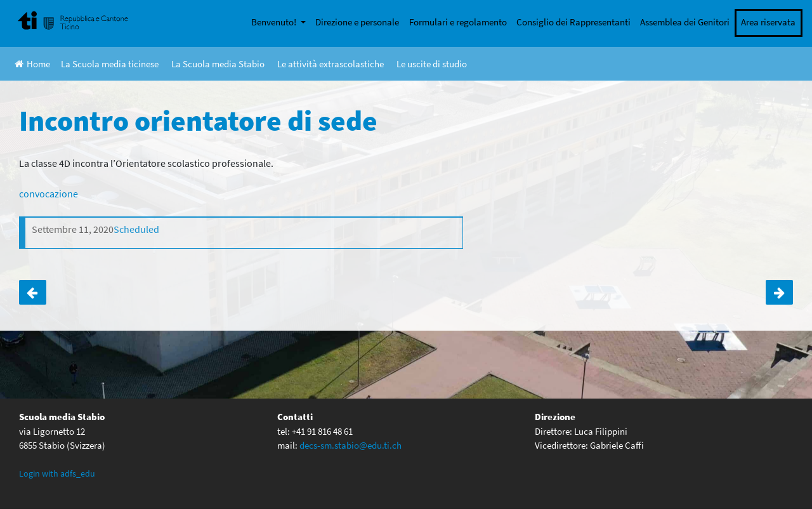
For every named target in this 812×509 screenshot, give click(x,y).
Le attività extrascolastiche (331, 64)
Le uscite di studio (432, 64)
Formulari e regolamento (458, 22)
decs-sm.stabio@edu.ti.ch (350, 445)
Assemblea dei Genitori (685, 22)
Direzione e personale (357, 22)
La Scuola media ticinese (110, 64)
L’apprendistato (779, 293)
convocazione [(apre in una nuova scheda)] (49, 194)
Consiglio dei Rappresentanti (573, 22)
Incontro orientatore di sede (33, 293)
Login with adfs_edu (57, 473)
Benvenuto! (275, 22)
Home (32, 64)
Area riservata (768, 22)
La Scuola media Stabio (218, 64)
